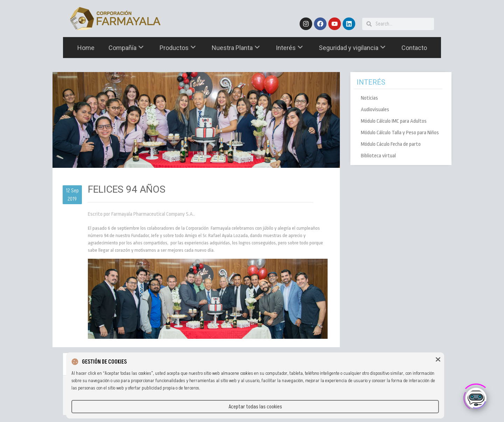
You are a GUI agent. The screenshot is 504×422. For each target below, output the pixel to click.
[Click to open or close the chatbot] (476, 396)
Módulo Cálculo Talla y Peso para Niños (400, 133)
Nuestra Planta (236, 48)
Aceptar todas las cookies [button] (255, 407)
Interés (289, 48)
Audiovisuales (375, 110)
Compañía (126, 48)
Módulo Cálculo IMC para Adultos (394, 121)
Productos (178, 48)
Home (86, 48)
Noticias (369, 98)
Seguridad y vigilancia (352, 48)
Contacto (414, 48)
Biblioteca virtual (378, 156)
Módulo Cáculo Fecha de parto (391, 144)
